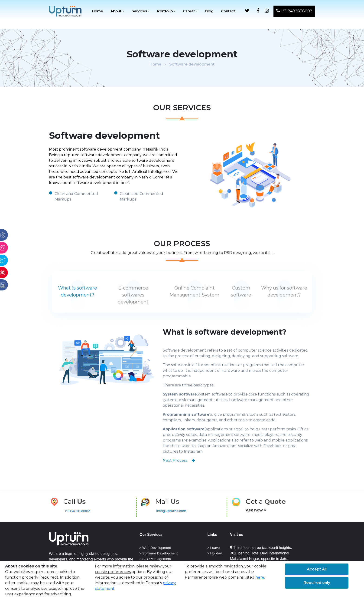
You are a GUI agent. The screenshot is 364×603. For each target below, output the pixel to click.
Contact (228, 11)
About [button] (116, 11)
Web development (157, 548)
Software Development (160, 553)
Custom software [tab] (241, 291)
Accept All (317, 569)
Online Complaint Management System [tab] (194, 291)
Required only (317, 583)
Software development (192, 64)
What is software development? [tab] (78, 291)
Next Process (179, 460)
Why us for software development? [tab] (284, 291)
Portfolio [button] (165, 11)
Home (98, 11)
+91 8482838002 (294, 11)
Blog (209, 11)
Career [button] (189, 11)
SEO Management (157, 559)
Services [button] (139, 11)
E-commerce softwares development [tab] (133, 295)
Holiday (216, 553)
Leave (215, 548)
